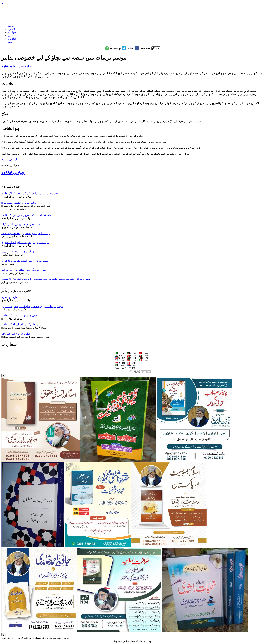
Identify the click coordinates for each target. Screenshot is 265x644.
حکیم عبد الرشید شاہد (16, 66)
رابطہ (11, 42)
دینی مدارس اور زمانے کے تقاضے (19, 315)
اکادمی (12, 39)
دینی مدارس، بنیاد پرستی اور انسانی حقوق (25, 242)
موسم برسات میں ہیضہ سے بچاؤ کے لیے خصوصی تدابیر (32, 306)
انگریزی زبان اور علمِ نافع (16, 334)
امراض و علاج (9, 160)
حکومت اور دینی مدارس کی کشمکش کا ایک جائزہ (30, 194)
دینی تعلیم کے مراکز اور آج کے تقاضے (21, 325)
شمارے (12, 29)
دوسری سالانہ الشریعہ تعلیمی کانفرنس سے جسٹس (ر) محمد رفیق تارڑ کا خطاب (46, 279)
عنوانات (12, 32)
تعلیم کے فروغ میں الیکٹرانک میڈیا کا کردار (25, 261)
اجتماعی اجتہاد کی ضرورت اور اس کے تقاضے (27, 215)
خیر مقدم (7, 288)
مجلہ (11, 26)
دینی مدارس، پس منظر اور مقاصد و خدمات (26, 233)
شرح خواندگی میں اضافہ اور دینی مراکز (24, 270)
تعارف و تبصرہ (10, 297)
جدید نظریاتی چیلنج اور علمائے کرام (21, 224)
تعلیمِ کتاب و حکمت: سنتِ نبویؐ (19, 203)
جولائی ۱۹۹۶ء (13, 173)
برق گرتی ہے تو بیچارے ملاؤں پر (19, 251)
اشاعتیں (13, 35)
